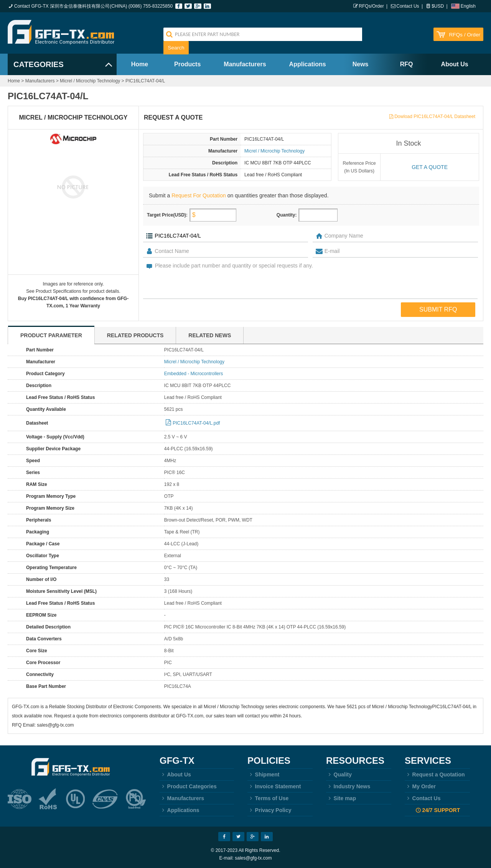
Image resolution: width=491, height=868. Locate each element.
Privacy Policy (269, 810)
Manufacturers (245, 64)
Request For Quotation (199, 195)
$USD (438, 6)
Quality (339, 774)
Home (140, 64)
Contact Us (408, 6)
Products (187, 64)
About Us (455, 64)
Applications (308, 64)
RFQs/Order (371, 6)
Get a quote (430, 167)
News (361, 64)
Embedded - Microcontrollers (194, 374)
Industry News (348, 786)
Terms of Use (268, 798)
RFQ (407, 64)
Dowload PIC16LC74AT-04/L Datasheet (435, 116)
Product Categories (188, 786)
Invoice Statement (274, 786)
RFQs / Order (465, 35)
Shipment (263, 774)
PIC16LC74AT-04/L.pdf (196, 423)
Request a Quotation (435, 774)
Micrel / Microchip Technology (90, 81)
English (468, 6)
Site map (341, 798)
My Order (420, 786)
